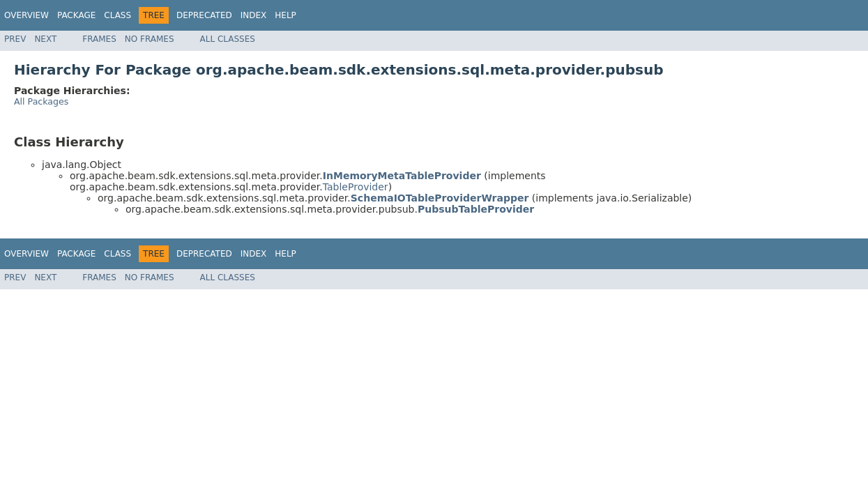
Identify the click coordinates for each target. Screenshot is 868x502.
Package (76, 15)
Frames (99, 39)
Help (285, 15)
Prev (15, 39)
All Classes (228, 39)
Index (254, 15)
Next (45, 39)
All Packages (41, 101)
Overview (26, 15)
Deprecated (204, 15)
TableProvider (356, 187)
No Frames (150, 39)
